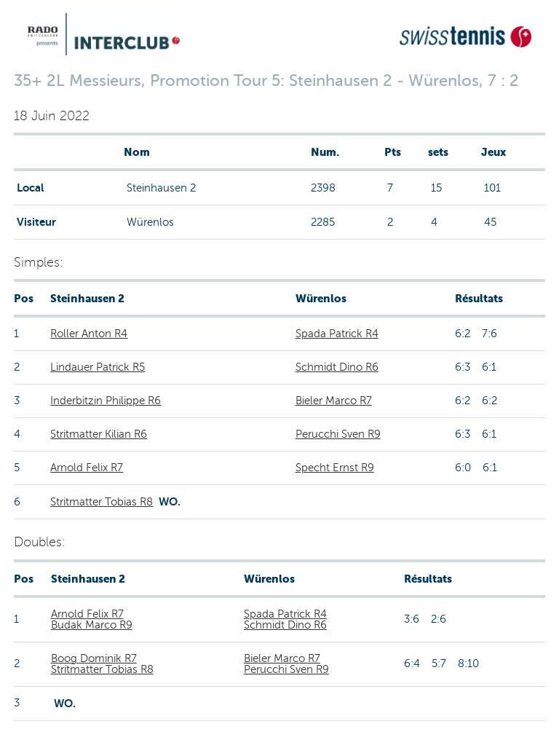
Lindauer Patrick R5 (98, 367)
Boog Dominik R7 (94, 658)
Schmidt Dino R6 (337, 367)
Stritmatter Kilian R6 (99, 434)
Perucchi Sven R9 (338, 434)
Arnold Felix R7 (87, 468)
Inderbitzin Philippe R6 (106, 401)
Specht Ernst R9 (335, 468)
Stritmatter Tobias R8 (102, 502)
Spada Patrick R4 (337, 334)
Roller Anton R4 (89, 334)
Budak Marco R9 (92, 625)
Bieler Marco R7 (334, 401)
